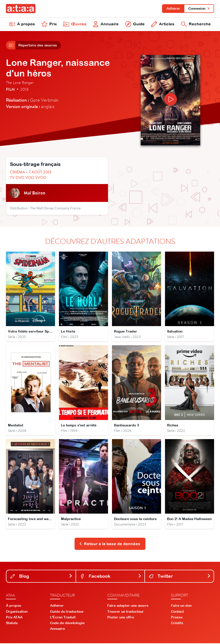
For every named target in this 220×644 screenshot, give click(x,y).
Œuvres (75, 24)
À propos (22, 24)
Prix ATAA (14, 618)
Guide (135, 24)
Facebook (111, 577)
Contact (177, 612)
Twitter (180, 577)
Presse (177, 618)
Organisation (17, 612)
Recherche (196, 24)
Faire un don (181, 606)
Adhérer (173, 8)
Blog (41, 577)
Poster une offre (121, 618)
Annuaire (106, 24)
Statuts (12, 624)
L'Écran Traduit (63, 618)
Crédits (177, 624)
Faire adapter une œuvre (128, 606)
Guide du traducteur (67, 612)
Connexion (199, 8)
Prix (49, 24)
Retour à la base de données (110, 544)
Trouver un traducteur (125, 612)
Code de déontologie (67, 624)
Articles (163, 24)
